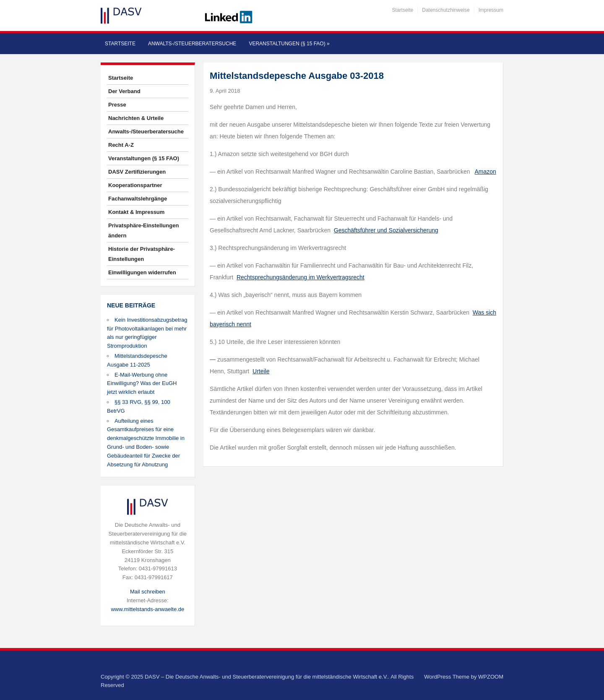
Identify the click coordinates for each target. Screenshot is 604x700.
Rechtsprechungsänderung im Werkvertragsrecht (301, 277)
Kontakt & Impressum (136, 212)
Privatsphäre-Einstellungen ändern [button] (143, 230)
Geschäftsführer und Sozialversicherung (386, 230)
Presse (117, 105)
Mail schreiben (148, 592)
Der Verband (124, 91)
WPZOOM (491, 677)
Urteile (261, 371)
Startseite (403, 10)
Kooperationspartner (135, 185)
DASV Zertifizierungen (137, 172)
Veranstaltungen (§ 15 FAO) (289, 44)
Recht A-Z (121, 145)
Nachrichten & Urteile (136, 118)
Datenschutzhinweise (446, 10)
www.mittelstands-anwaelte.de (147, 609)
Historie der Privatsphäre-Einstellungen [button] (142, 254)
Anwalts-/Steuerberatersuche (192, 44)
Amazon (485, 172)
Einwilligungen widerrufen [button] (142, 272)
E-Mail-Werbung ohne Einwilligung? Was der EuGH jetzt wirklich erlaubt (142, 384)
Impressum (491, 10)
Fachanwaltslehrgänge (138, 199)
